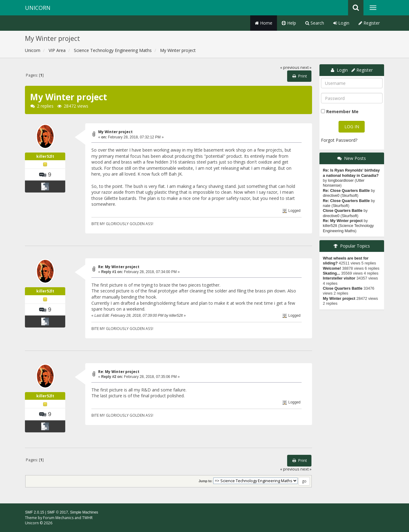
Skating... (331, 273)
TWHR (87, 518)
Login (341, 23)
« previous (290, 67)
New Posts (355, 158)
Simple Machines (84, 512)
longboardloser (341, 181)
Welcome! (332, 268)
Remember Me (342, 111)
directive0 (331, 196)
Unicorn (38, 8)
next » (306, 67)
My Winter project (115, 132)
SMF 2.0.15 (34, 512)
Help (289, 23)
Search (315, 23)
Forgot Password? (339, 140)
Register (369, 23)
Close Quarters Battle (343, 211)
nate (327, 206)
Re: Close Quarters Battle (346, 191)
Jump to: (205, 481)
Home (264, 23)
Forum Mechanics (58, 518)
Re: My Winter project (119, 267)
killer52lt (45, 156)
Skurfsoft (350, 196)
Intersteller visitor (339, 278)
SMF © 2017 (58, 512)
